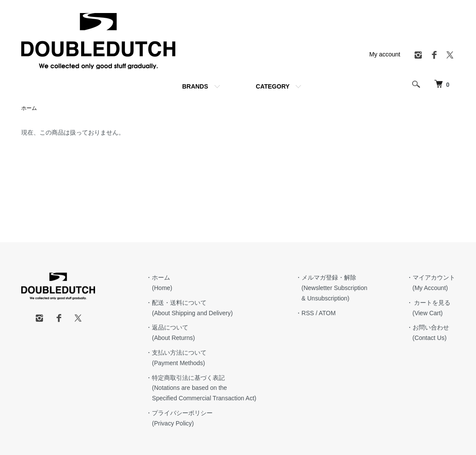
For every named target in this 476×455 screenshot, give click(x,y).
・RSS (305, 313)
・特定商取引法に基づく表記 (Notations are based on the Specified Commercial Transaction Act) (201, 388)
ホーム (29, 108)
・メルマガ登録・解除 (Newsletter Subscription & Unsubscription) (332, 288)
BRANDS (195, 86)
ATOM (327, 313)
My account (385, 54)
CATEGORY (273, 86)
